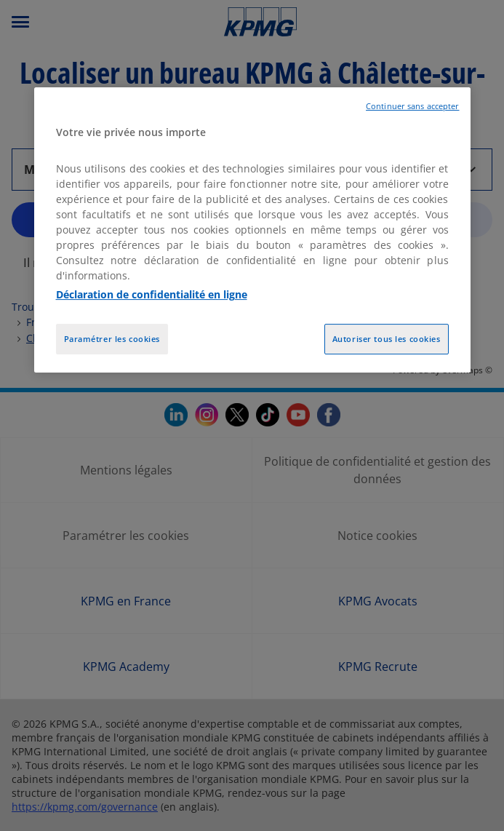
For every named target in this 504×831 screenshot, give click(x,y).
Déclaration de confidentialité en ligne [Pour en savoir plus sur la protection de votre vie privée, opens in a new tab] (152, 294)
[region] (252, 230)
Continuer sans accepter (412, 106)
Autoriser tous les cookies (387, 339)
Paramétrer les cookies (112, 339)
